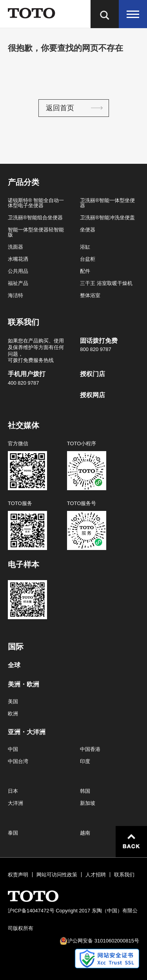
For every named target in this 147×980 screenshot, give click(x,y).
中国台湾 (18, 761)
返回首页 (60, 108)
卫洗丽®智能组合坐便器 (35, 218)
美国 (13, 701)
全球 (14, 665)
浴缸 (85, 247)
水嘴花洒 (18, 259)
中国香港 (90, 749)
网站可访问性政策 (57, 875)
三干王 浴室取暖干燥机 (106, 283)
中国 (13, 749)
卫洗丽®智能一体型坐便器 (107, 203)
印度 (85, 761)
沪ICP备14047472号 (31, 911)
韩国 (85, 791)
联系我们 (124, 875)
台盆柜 (88, 259)
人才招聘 (96, 875)
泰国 (13, 833)
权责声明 (18, 875)
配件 (85, 271)
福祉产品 (18, 283)
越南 (85, 833)
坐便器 (88, 230)
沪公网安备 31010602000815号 (103, 941)
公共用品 (18, 271)
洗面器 (15, 247)
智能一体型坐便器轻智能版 (36, 232)
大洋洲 (15, 803)
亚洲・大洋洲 (27, 732)
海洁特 (15, 295)
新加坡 (88, 803)
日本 (13, 791)
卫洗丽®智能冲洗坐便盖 (107, 218)
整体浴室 (90, 295)
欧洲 (13, 714)
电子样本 (24, 564)
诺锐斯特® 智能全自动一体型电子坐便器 (36, 203)
